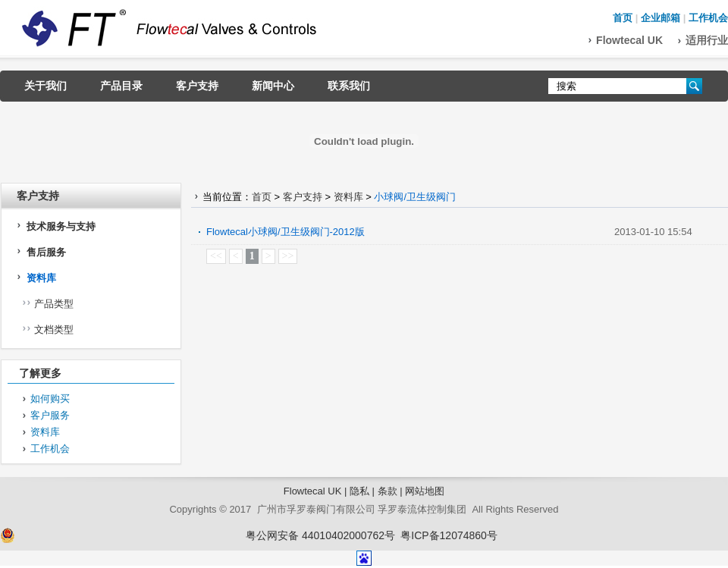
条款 (388, 491)
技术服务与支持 (61, 226)
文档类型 (54, 330)
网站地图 (425, 491)
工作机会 (708, 18)
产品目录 (121, 86)
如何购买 (50, 399)
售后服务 (46, 252)
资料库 (41, 278)
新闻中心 (273, 86)
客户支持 (197, 86)
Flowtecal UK (629, 40)
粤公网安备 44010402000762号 (320, 535)
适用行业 (707, 40)
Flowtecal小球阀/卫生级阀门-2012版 (286, 232)
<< (216, 256)
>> (288, 256)
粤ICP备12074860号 (449, 535)
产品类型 (54, 304)
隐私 (359, 491)
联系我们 (349, 86)
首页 (623, 18)
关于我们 (45, 86)
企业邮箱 (661, 18)
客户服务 (50, 415)
